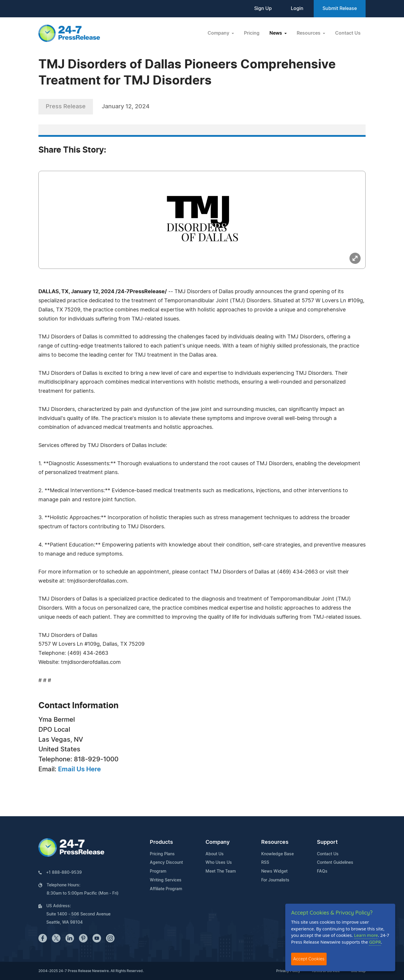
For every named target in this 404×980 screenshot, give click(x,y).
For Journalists (275, 880)
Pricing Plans (162, 854)
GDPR (375, 942)
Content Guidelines (335, 863)
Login (297, 9)
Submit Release (340, 9)
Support (327, 842)
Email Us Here (79, 769)
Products (161, 842)
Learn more (366, 935)
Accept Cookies (309, 959)
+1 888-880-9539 (64, 873)
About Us (215, 854)
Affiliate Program (166, 889)
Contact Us (348, 33)
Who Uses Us (219, 863)
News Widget (274, 871)
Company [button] (219, 33)
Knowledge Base (277, 854)
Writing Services (166, 880)
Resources (275, 842)
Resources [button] (309, 33)
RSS (265, 863)
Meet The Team (221, 871)
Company (218, 842)
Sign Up (263, 9)
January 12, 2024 (126, 107)
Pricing (252, 33)
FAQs (322, 871)
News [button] (276, 33)
